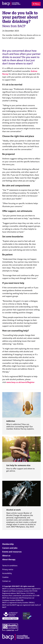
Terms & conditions (10, 566)
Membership (8, 544)
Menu (36, 4)
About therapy (9, 559)
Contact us (6, 581)
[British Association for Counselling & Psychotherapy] (11, 4)
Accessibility (7, 573)
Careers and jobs (10, 548)
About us (6, 556)
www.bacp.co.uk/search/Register (20, 382)
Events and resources (12, 552)
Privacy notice (8, 569)
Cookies (5, 577)
